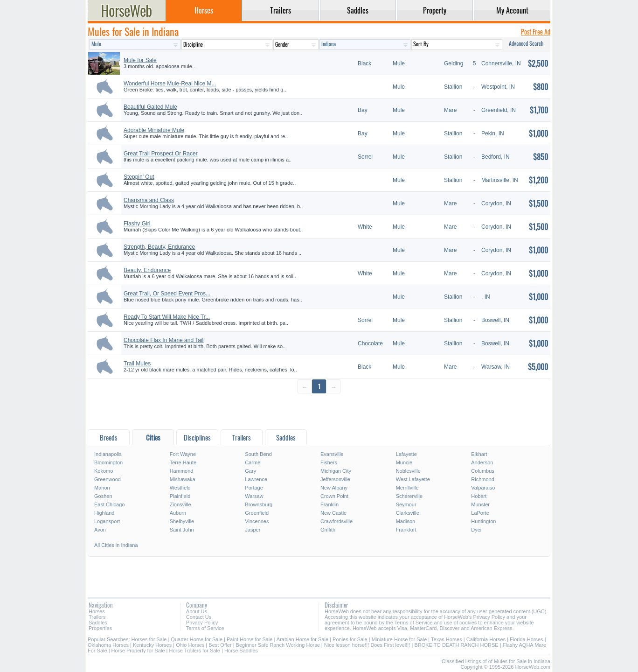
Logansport (107, 521)
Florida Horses (527, 639)
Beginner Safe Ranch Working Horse (278, 645)
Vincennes (257, 521)
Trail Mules (137, 364)
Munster (480, 504)
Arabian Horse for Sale (302, 639)
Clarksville (408, 513)
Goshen (103, 496)
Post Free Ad (536, 31)
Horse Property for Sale (138, 651)
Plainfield (180, 496)
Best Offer (220, 645)
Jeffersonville (335, 479)
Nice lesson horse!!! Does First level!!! (367, 645)
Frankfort (406, 530)
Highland (104, 513)
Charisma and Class (149, 200)
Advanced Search (526, 43)
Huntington (483, 521)
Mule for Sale (140, 60)
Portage (254, 488)
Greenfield (257, 513)
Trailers (97, 617)
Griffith (328, 530)
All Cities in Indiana (116, 545)
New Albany (334, 488)
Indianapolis (108, 454)
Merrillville (407, 488)
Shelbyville (182, 521)
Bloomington (108, 462)
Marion (102, 488)
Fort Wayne (183, 454)
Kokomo (104, 471)
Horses (97, 611)
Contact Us (199, 617)
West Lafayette (413, 479)
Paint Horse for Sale (250, 639)
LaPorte (480, 513)
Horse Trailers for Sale (194, 651)
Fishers (329, 462)
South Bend (258, 454)
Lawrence (256, 479)
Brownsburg (259, 504)
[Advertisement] (319, 411)
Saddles (98, 623)
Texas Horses (447, 639)
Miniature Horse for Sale (399, 639)
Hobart (479, 496)
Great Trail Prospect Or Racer (161, 154)
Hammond (182, 471)
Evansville (332, 454)
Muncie (404, 462)
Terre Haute (183, 462)
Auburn (178, 513)
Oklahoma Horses (108, 645)
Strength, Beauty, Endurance (159, 247)
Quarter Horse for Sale (197, 639)
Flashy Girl (137, 224)
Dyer (476, 530)
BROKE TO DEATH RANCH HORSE (456, 645)
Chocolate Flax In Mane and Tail (163, 340)
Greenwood (107, 479)
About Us (197, 611)
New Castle (333, 513)
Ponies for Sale (350, 639)
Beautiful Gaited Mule (150, 107)
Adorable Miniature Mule (154, 130)
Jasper (253, 530)
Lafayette (406, 454)
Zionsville (180, 504)
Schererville (409, 496)
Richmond (483, 479)
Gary (250, 471)
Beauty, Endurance (147, 270)
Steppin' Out (139, 177)
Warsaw (254, 496)
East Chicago (109, 504)
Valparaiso (483, 488)
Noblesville (408, 471)
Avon (100, 530)
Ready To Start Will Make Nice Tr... (167, 317)
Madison (406, 521)
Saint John (182, 530)
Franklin (329, 504)
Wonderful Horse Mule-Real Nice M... (170, 84)
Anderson (482, 462)
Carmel (253, 462)
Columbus (483, 471)
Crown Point (334, 496)
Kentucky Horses (152, 645)
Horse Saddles (241, 651)
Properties (100, 628)
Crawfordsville (336, 521)
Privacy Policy (202, 623)
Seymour (406, 504)
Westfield (180, 488)
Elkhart (479, 454)
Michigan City (336, 471)
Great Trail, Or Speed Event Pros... (167, 294)
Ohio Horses (190, 645)
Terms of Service (205, 628)
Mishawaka (183, 479)
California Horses (486, 639)
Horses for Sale (149, 639)
